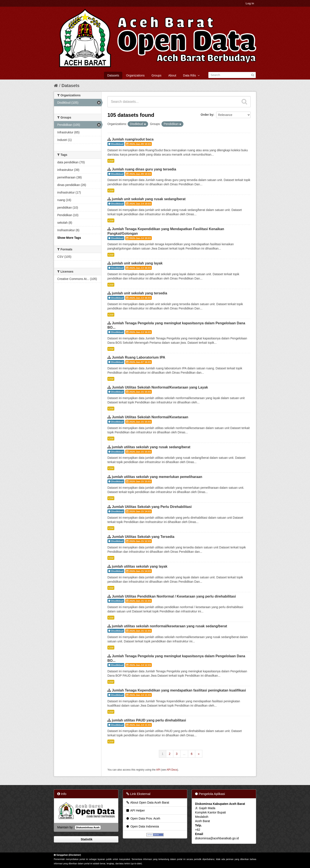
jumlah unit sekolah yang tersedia (139, 293)
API (158, 770)
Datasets (113, 75)
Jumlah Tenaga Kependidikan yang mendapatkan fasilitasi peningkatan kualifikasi (179, 690)
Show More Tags (69, 238)
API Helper (135, 810)
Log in (250, 3)
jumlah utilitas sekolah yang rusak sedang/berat (151, 447)
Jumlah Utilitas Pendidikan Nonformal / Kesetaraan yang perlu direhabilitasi (174, 596)
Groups (157, 75)
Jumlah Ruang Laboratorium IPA (138, 357)
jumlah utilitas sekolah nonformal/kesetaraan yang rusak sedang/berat (169, 626)
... (184, 754)
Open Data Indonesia (142, 826)
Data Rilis (191, 75)
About (172, 75)
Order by (207, 115)
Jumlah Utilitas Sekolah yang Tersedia (143, 537)
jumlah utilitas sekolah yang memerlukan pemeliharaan (157, 477)
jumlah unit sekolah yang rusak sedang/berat (149, 199)
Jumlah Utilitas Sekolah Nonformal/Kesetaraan (150, 417)
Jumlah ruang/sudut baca (133, 139)
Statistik (86, 839)
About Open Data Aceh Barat (147, 802)
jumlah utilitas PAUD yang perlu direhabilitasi (149, 720)
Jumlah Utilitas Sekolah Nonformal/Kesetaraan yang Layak (160, 387)
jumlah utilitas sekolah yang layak (139, 566)
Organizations (135, 75)
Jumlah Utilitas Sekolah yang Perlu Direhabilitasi (152, 507)
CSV (111, 161)
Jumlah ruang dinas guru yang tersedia (144, 169)
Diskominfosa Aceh (88, 827)
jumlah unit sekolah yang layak (137, 263)
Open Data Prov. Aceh (143, 818)
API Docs (172, 770)
